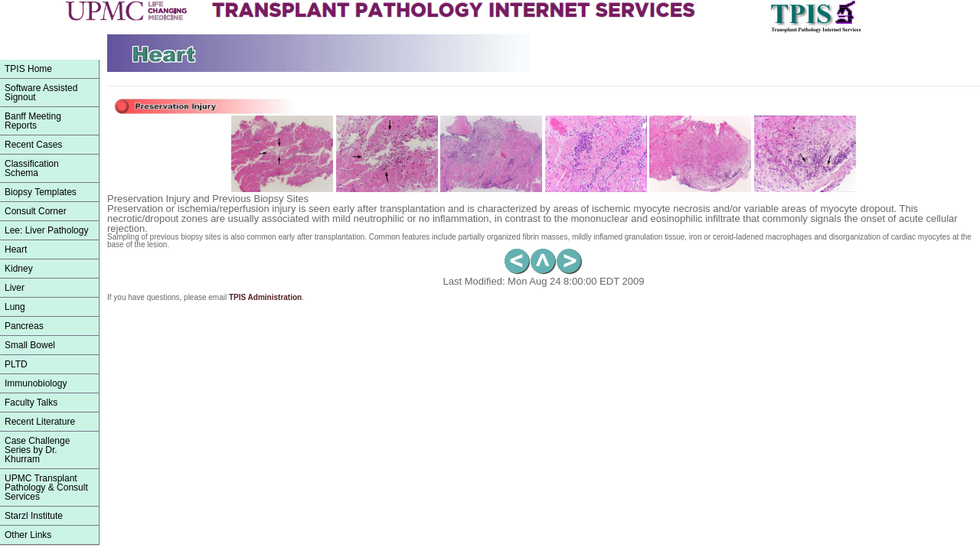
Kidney (19, 269)
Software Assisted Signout (41, 93)
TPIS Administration (265, 297)
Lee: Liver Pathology (46, 230)
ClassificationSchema (32, 168)
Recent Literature (40, 422)
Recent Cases (33, 145)
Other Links (28, 535)
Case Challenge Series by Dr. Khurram (37, 450)
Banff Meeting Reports (33, 121)
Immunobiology (36, 383)
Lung (15, 307)
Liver (15, 288)
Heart (16, 249)
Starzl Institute (34, 516)
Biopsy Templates (41, 192)
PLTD (16, 364)
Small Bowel (30, 345)
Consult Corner (36, 211)
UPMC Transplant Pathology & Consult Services (46, 487)
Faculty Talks (31, 403)
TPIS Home (28, 69)
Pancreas (24, 326)
